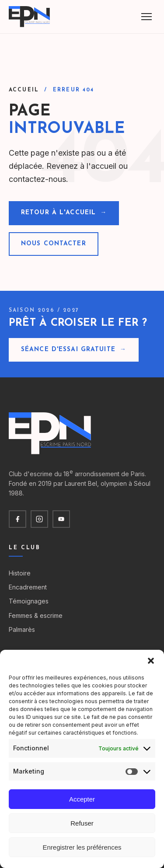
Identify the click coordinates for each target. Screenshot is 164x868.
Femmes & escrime (36, 615)
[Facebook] (17, 519)
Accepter (82, 799)
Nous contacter (54, 244)
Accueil (24, 90)
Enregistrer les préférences (82, 847)
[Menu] (147, 17)
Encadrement (28, 587)
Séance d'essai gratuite (74, 350)
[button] (151, 661)
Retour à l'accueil (64, 213)
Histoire (20, 573)
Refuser (82, 823)
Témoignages (29, 601)
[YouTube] (61, 519)
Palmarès (22, 629)
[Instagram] (39, 519)
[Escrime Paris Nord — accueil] (30, 17)
